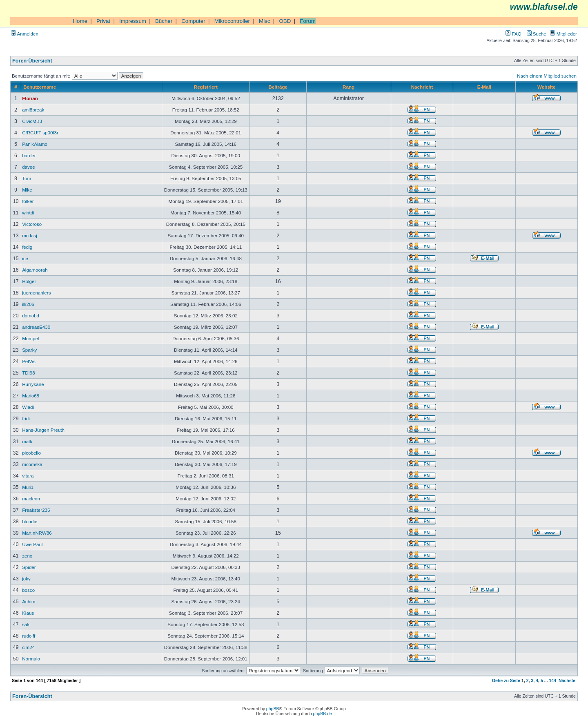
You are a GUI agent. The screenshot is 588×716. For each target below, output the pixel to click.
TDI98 (29, 373)
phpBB (273, 709)
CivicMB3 (32, 121)
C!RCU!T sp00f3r (40, 133)
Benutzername (40, 87)
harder (29, 155)
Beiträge (278, 87)
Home (80, 21)
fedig (27, 247)
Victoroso (32, 224)
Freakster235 (36, 510)
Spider (29, 567)
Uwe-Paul (32, 544)
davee (29, 167)
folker (28, 201)
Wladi (28, 407)
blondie (30, 521)
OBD (285, 21)
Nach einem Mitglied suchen (547, 76)
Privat (103, 21)
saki (26, 624)
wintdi (28, 213)
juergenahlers (36, 293)
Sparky (29, 350)
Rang (349, 87)
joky (26, 579)
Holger (29, 281)
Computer (193, 21)
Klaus (28, 613)
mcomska (32, 464)
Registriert (206, 87)
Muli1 (28, 487)
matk (27, 441)
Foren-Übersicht (32, 61)
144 (552, 680)
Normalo (31, 659)
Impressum (133, 21)
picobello (31, 453)
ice (25, 258)
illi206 (28, 304)
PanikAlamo (35, 144)
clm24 (28, 647)
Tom (27, 178)
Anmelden (25, 34)
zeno (27, 556)
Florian (30, 98)
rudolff (29, 636)
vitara (28, 476)
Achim (29, 601)
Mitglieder (563, 34)
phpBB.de (323, 714)
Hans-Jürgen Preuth (43, 430)
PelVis (29, 361)
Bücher (164, 21)
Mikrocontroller (232, 21)
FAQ (513, 34)
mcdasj (30, 235)
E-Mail (484, 87)
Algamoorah (35, 270)
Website (546, 87)
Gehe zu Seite (506, 680)
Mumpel (30, 338)
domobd (31, 316)
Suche (537, 34)
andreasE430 (36, 327)
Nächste (567, 680)
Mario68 (31, 396)
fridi (26, 418)
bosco (28, 590)
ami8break (33, 110)
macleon (31, 499)
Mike (27, 190)
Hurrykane (33, 384)
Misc (264, 21)
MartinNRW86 (37, 533)
